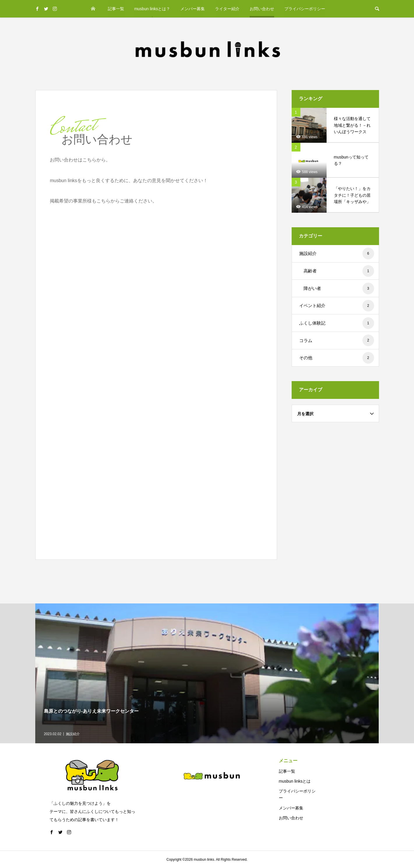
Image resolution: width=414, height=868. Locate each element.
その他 (337, 358)
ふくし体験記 (337, 323)
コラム (337, 340)
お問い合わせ (262, 9)
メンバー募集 (193, 9)
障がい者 (339, 288)
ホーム (93, 9)
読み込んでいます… (143, 378)
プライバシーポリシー (305, 9)
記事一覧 (116, 9)
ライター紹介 (227, 9)
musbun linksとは (295, 781)
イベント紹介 (337, 306)
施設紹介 (337, 253)
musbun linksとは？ (152, 9)
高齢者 (339, 271)
